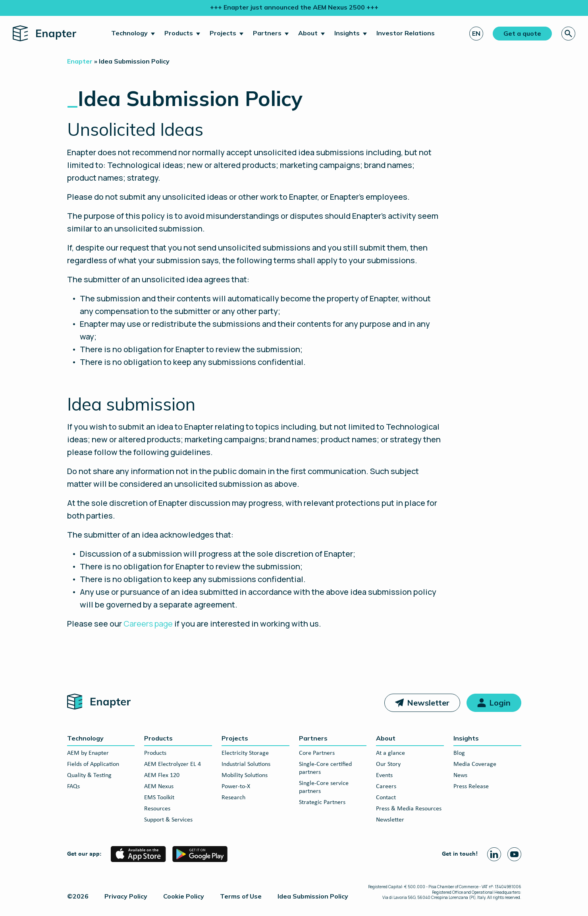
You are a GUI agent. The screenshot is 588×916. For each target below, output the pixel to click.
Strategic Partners (322, 802)
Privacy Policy (126, 896)
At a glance (390, 753)
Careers (386, 787)
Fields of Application (93, 764)
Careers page (148, 624)
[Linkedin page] (494, 854)
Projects (223, 33)
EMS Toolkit (159, 798)
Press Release (471, 787)
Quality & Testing (89, 775)
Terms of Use (241, 896)
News (460, 775)
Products (179, 33)
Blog (459, 753)
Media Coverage (475, 764)
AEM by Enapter (88, 753)
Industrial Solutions (246, 764)
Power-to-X (236, 787)
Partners (267, 33)
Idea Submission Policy (313, 896)
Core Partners (317, 753)
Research (233, 798)
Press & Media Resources (409, 809)
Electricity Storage (245, 753)
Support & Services (168, 820)
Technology (129, 33)
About (308, 33)
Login (500, 703)
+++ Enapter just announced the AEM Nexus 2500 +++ (294, 7)
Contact (386, 798)
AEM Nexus (159, 787)
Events (384, 775)
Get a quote (522, 33)
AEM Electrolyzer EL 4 (173, 764)
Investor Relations (406, 33)
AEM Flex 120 (162, 775)
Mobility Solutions (245, 775)
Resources (157, 809)
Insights (347, 33)
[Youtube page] (514, 854)
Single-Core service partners (324, 787)
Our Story (388, 764)
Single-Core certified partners (325, 768)
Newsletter (428, 703)
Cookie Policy (184, 896)
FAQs (73, 787)
